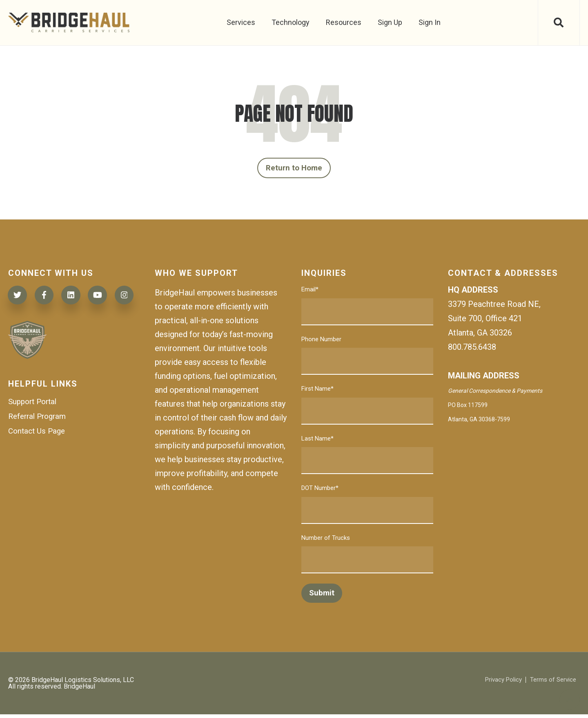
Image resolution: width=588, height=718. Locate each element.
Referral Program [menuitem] (39, 450)
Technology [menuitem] (290, 22)
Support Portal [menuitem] (35, 435)
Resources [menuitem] (343, 22)
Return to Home (294, 170)
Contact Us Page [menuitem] (38, 466)
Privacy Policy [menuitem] (498, 684)
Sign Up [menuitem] (389, 22)
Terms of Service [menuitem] (551, 684)
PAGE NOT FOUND (294, 114)
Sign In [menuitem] (429, 22)
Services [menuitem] (240, 22)
